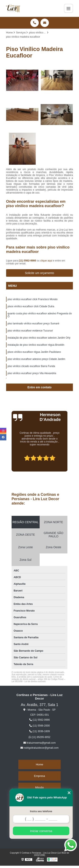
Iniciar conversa (41, 831)
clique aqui (46, 261)
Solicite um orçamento (39, 273)
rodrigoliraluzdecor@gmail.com (39, 748)
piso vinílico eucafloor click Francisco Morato (33, 299)
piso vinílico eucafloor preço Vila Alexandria (32, 373)
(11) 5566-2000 (39, 726)
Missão (39, 787)
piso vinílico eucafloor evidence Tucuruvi (30, 331)
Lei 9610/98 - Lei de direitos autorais (29, 681)
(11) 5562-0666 (28, 261)
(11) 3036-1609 (39, 731)
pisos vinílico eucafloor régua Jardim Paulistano (34, 352)
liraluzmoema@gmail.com (40, 743)
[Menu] (68, 8)
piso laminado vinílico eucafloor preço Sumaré (33, 324)
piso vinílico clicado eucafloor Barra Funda (31, 366)
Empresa (39, 776)
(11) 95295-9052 (39, 737)
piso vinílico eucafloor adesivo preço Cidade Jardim (36, 359)
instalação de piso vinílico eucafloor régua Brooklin (36, 345)
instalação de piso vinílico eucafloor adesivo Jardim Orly (39, 338)
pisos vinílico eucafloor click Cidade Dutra (31, 306)
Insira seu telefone (41, 811)
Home (39, 764)
